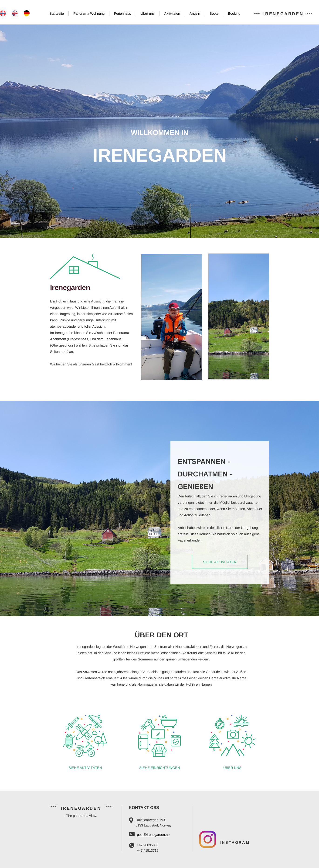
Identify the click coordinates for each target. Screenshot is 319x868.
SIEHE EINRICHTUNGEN (160, 768)
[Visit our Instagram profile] (208, 839)
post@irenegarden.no (153, 835)
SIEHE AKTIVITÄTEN (85, 768)
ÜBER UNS (232, 768)
